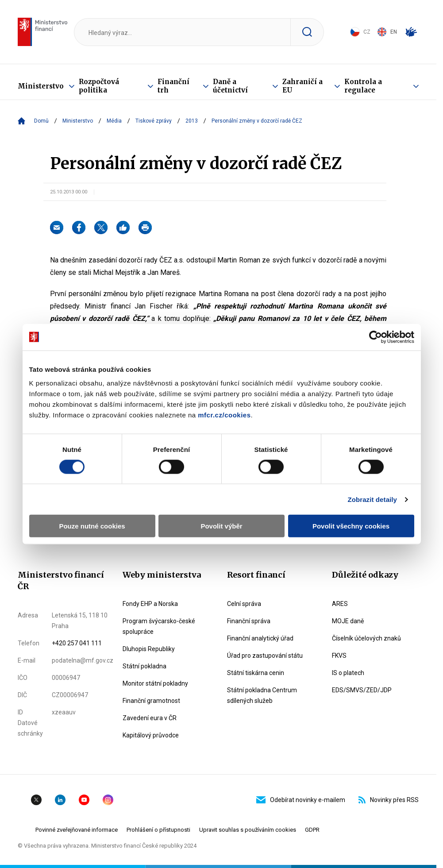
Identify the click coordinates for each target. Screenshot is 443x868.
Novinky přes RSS (389, 800)
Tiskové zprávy (154, 121)
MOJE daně (348, 621)
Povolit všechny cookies (351, 526)
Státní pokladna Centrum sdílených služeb (262, 695)
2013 (192, 121)
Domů (41, 121)
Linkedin (60, 800)
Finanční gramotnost (151, 701)
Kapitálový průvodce (151, 735)
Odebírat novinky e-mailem (301, 800)
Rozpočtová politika (99, 86)
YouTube (84, 800)
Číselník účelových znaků (366, 638)
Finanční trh (173, 86)
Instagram (108, 800)
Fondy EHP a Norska (150, 604)
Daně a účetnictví (230, 86)
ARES (340, 604)
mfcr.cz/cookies (224, 415)
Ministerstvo (41, 86)
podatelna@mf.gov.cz (83, 660)
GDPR (312, 830)
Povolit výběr (221, 526)
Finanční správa (249, 621)
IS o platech (348, 673)
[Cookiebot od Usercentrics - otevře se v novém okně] (376, 337)
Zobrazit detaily (372, 499)
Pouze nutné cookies (92, 526)
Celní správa (244, 604)
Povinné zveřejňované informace (77, 830)
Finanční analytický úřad (260, 638)
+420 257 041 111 (77, 643)
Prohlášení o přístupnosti (158, 830)
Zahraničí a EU (302, 86)
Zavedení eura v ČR (150, 718)
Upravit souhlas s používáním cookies (248, 830)
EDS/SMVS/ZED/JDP (362, 690)
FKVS (339, 656)
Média (114, 121)
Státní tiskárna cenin (256, 673)
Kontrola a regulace (363, 86)
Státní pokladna (144, 666)
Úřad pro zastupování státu (265, 656)
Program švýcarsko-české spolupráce (159, 626)
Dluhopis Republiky (149, 649)
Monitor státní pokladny (155, 683)
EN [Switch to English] (387, 32)
